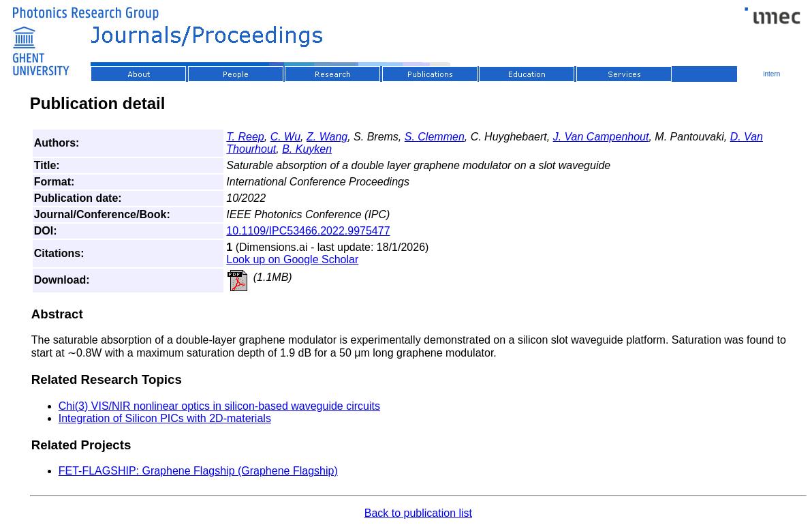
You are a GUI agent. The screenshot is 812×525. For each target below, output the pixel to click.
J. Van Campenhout (601, 137)
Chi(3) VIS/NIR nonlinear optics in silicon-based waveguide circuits (219, 406)
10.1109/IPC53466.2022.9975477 (308, 231)
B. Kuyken (307, 149)
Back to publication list (418, 513)
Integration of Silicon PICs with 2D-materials (165, 418)
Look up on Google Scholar (292, 259)
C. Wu (285, 137)
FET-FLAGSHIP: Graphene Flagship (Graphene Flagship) (198, 471)
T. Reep (245, 137)
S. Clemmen (435, 137)
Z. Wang (327, 137)
